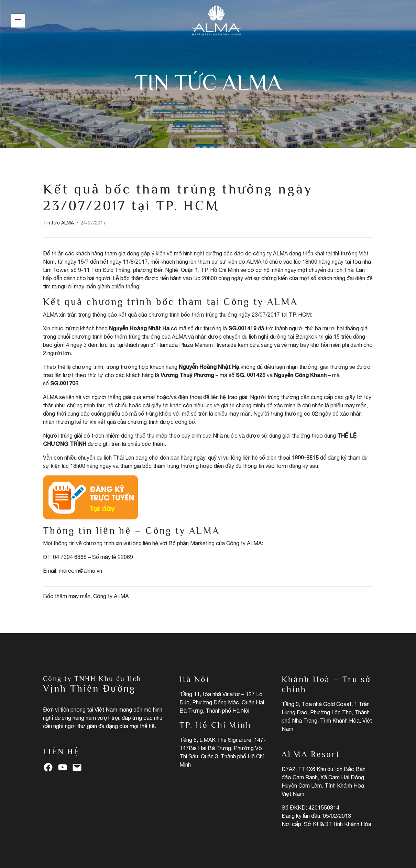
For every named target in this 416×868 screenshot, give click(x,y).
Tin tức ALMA (208, 82)
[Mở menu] (18, 21)
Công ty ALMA (244, 543)
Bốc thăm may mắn (67, 596)
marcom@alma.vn (80, 571)
